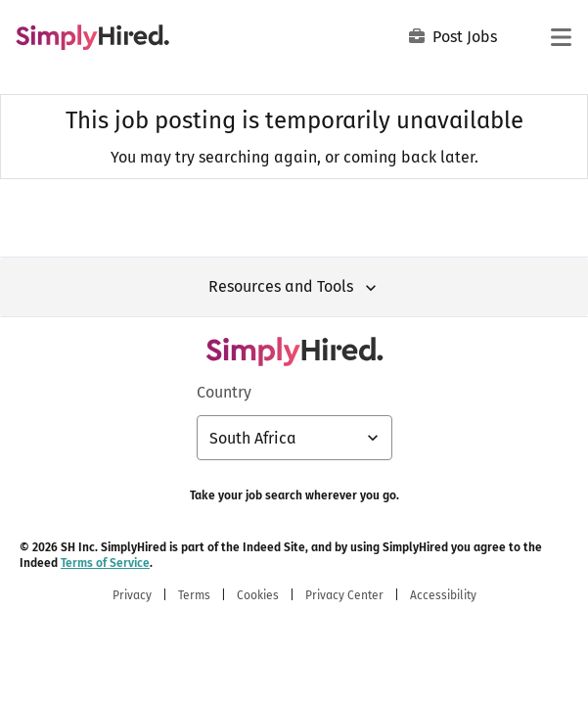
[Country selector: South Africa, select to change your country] (294, 438)
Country (224, 392)
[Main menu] (561, 37)
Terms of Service (105, 563)
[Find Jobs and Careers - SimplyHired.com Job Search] (92, 37)
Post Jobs (453, 37)
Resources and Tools (294, 287)
